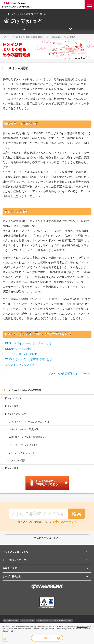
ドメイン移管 (12, 406)
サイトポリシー (28, 621)
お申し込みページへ (65, 522)
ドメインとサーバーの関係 (21, 354)
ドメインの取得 (13, 398)
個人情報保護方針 (11, 621)
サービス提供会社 (12, 576)
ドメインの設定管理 (15, 414)
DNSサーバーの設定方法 (20, 349)
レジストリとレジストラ (20, 365)
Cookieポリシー (82, 627)
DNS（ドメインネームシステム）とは (28, 343)
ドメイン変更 (12, 468)
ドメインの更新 (17, 460)
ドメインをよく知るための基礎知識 (24, 390)
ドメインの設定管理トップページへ (70, 374)
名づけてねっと (23, 21)
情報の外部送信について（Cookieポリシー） (55, 621)
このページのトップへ (49, 538)
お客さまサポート (12, 568)
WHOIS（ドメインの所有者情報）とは (29, 359)
